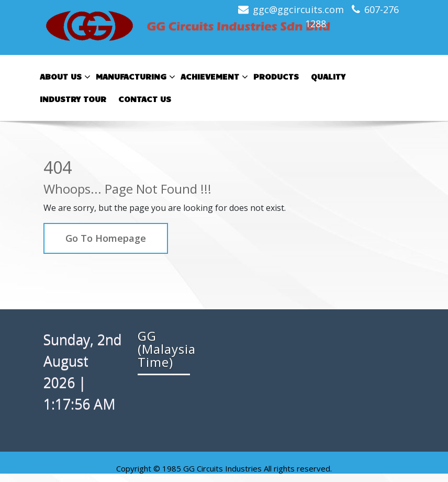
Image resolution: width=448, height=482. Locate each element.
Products (276, 76)
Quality (328, 76)
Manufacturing (134, 77)
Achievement (213, 77)
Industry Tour (73, 99)
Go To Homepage (106, 238)
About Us (64, 77)
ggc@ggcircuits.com (298, 9)
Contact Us (145, 99)
